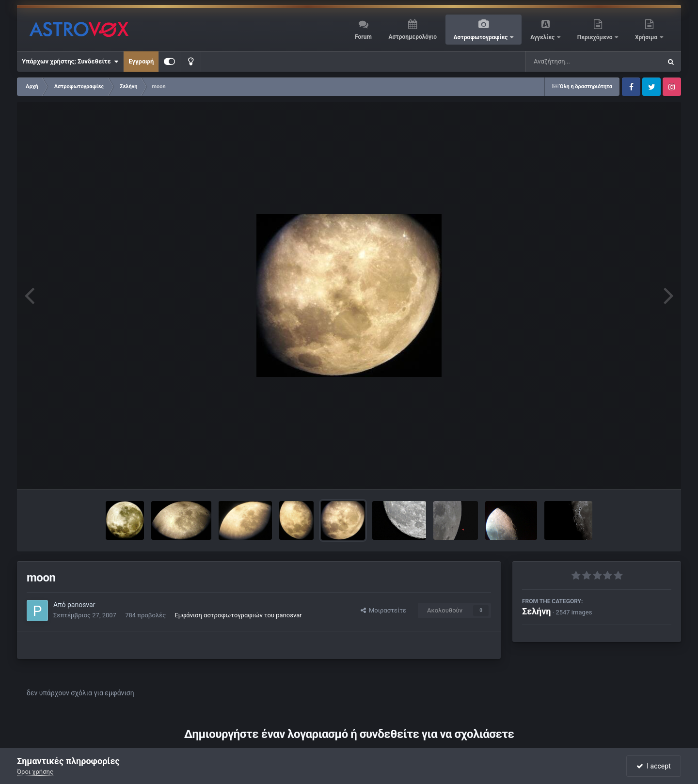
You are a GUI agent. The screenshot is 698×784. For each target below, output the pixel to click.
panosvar (81, 605)
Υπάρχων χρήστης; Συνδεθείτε (70, 62)
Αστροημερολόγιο (412, 37)
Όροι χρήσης (35, 772)
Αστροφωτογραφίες (482, 37)
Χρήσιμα (647, 37)
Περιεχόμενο (596, 37)
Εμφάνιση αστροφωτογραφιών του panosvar (238, 615)
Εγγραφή (141, 61)
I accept (653, 766)
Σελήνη (537, 611)
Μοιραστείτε (383, 610)
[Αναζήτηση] (574, 62)
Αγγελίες (543, 37)
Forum (363, 37)
